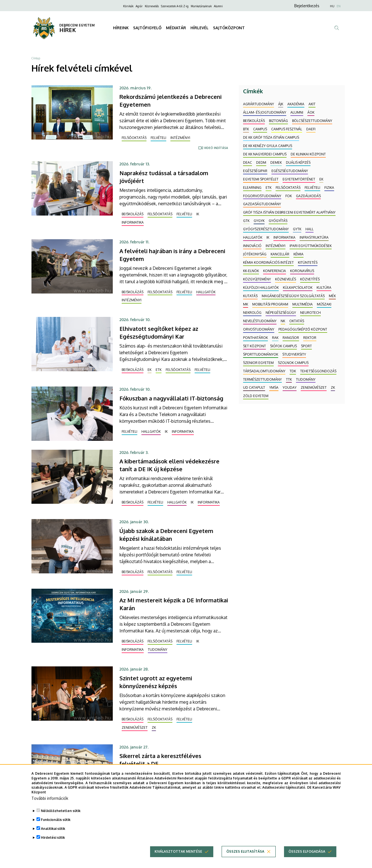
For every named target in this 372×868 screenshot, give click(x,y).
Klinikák (128, 6)
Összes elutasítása (245, 860)
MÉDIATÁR (176, 28)
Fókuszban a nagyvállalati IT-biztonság (171, 398)
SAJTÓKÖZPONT (229, 28)
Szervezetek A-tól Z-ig (175, 6)
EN (339, 6)
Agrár (139, 6)
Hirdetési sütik (53, 846)
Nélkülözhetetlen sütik (61, 819)
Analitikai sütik (53, 837)
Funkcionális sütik (56, 828)
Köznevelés (152, 6)
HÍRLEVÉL (200, 28)
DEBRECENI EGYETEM (77, 25)
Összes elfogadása (307, 860)
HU (332, 6)
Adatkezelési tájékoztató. (284, 796)
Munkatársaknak (201, 6)
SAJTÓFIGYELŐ (147, 28)
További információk (50, 806)
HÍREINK (121, 28)
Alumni (218, 6)
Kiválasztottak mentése (178, 860)
